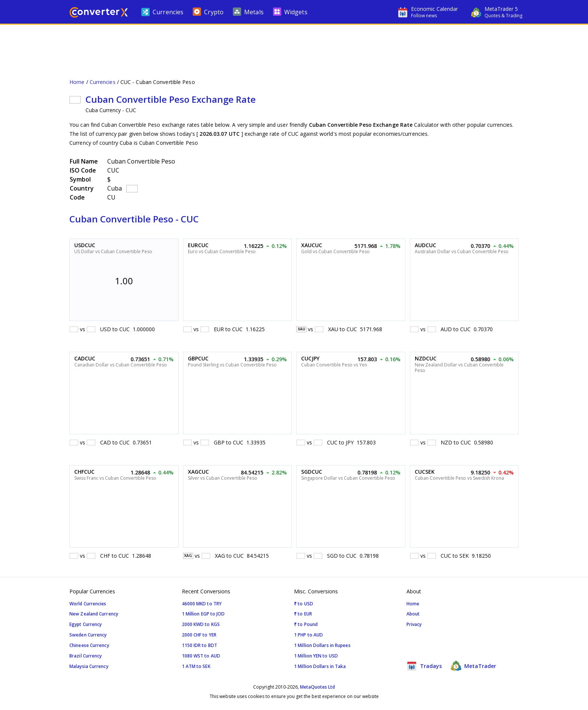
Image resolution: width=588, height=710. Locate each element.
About (413, 614)
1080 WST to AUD (201, 656)
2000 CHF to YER (199, 635)
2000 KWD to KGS (201, 624)
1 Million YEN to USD (316, 656)
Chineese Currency (89, 645)
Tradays (424, 666)
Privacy (414, 624)
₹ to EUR (303, 614)
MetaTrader (473, 666)
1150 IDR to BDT (200, 645)
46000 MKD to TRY (202, 604)
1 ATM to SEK (196, 666)
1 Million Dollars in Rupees (322, 645)
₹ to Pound (306, 624)
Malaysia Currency (89, 666)
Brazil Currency (86, 656)
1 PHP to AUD (308, 635)
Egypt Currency (85, 624)
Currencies (103, 82)
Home (77, 82)
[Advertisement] (294, 47)
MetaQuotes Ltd (317, 687)
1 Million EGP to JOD (203, 614)
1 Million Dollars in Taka (320, 666)
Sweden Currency (88, 635)
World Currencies (88, 604)
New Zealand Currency (94, 614)
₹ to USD (304, 604)
